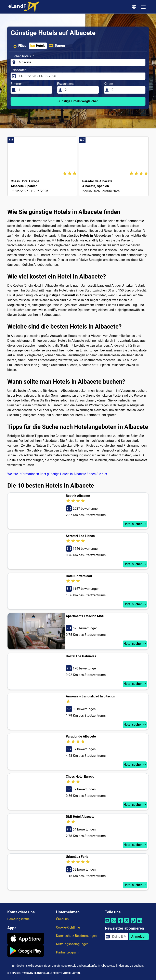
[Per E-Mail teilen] (107, 923)
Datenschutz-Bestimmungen (76, 936)
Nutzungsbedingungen (72, 944)
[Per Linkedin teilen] (140, 923)
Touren (57, 46)
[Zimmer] (34, 90)
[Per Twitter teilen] (127, 923)
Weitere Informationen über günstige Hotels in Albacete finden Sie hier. (57, 474)
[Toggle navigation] (143, 7)
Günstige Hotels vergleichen (78, 101)
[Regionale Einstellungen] (135, 7)
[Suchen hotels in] (81, 62)
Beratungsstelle (18, 919)
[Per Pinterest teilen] (133, 923)
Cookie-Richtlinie (68, 927)
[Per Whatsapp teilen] (114, 923)
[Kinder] (127, 90)
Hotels (38, 46)
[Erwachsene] (81, 90)
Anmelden (139, 937)
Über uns (62, 919)
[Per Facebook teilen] (120, 923)
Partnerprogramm (69, 952)
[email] (119, 937)
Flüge (19, 46)
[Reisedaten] (81, 76)
